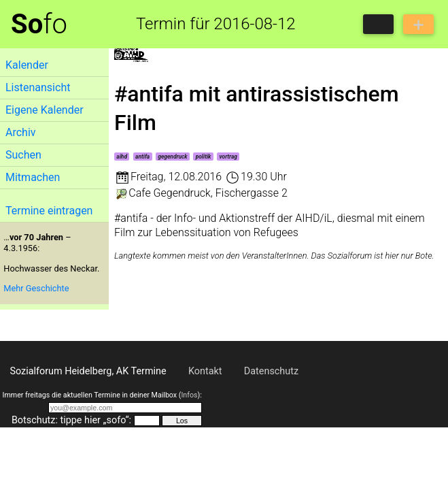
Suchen (23, 155)
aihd (122, 157)
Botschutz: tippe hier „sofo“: (71, 420)
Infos (189, 395)
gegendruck (172, 157)
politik (204, 157)
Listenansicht (38, 87)
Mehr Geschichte (36, 288)
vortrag (228, 157)
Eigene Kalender (45, 110)
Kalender (27, 65)
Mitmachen (33, 177)
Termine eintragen (49, 211)
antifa (142, 157)
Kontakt (205, 371)
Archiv (21, 132)
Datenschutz (271, 371)
